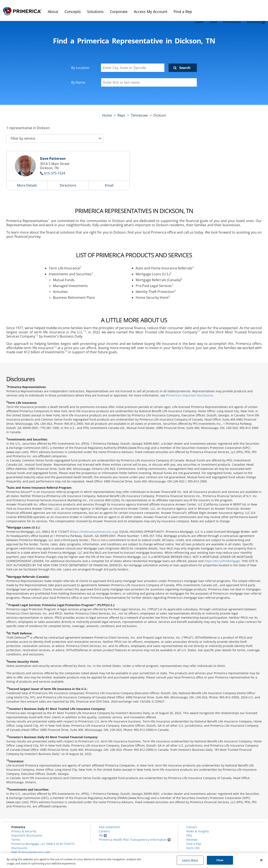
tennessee (139, 115)
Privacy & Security (24, 831)
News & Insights (198, 831)
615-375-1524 (55, 173)
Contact (192, 827)
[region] (134, 861)
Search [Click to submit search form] (185, 68)
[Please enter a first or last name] (149, 82)
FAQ (189, 835)
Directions (68, 185)
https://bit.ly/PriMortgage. (223, 561)
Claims (213, 22)
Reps (121, 115)
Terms (16, 840)
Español (199, 22)
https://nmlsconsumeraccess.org (94, 532)
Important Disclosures (27, 835)
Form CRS (193, 848)
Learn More (190, 860)
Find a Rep (194, 844)
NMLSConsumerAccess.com (31, 852)
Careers (104, 831)
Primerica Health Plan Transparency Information (135, 840)
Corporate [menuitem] (119, 12)
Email (109, 185)
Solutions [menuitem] (95, 12)
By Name (78, 82)
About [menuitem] (53, 12)
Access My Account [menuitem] (151, 12)
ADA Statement (109, 827)
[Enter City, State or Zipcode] (133, 68)
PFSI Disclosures (232, 22)
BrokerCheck (256, 22)
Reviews (192, 840)
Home (107, 115)
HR (103, 835)
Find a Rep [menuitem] (183, 12)
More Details (27, 185)
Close (220, 860)
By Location (80, 68)
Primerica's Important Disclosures (190, 395)
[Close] (261, 860)
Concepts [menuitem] (73, 12)
